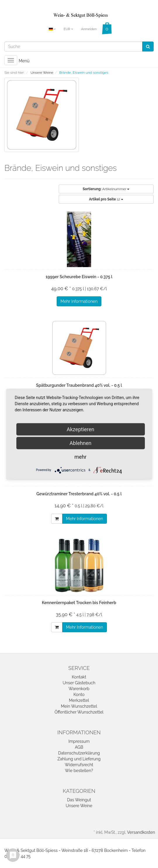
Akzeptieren (80, 429)
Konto (79, 695)
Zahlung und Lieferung (79, 759)
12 (106, 199)
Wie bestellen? (79, 771)
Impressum (79, 741)
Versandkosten (141, 832)
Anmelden (89, 29)
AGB (79, 747)
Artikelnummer (106, 189)
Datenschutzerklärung (79, 753)
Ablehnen (80, 443)
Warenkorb (79, 689)
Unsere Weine (79, 806)
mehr (80, 457)
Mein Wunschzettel (79, 706)
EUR (68, 29)
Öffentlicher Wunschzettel (79, 712)
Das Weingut (79, 800)
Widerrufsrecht (79, 765)
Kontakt (79, 677)
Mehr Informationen (79, 301)
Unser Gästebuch (79, 683)
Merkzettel (79, 700)
